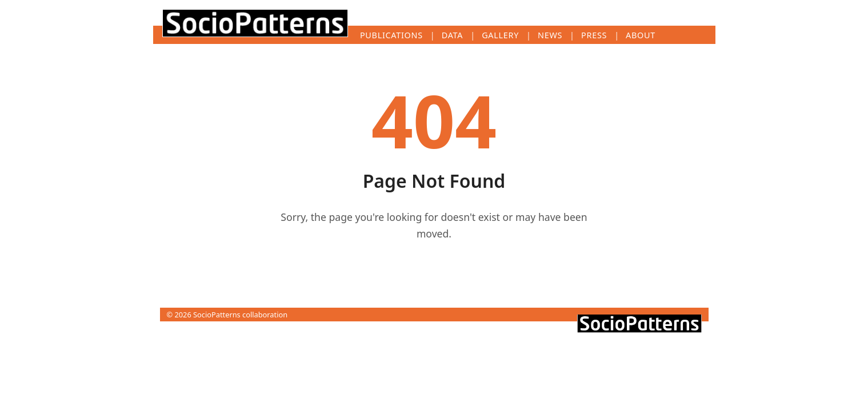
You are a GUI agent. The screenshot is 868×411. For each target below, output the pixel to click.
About (641, 35)
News (550, 35)
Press (594, 35)
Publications (391, 35)
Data (452, 35)
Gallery (500, 35)
